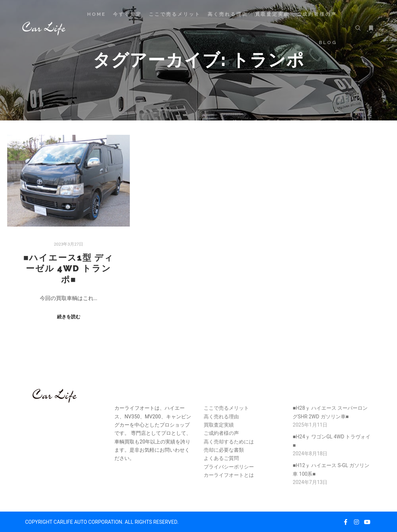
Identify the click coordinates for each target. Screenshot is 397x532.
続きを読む (69, 317)
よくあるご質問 (221, 458)
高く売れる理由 (221, 417)
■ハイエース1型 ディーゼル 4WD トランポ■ (68, 269)
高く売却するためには (229, 442)
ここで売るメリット (226, 408)
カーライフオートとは (229, 475)
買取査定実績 (219, 425)
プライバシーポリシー (229, 467)
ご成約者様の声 (221, 433)
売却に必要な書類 (224, 450)
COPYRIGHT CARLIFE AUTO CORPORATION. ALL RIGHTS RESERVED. (102, 522)
